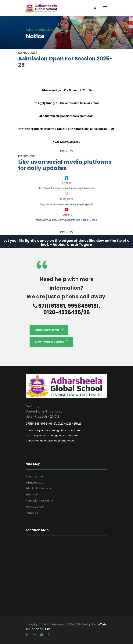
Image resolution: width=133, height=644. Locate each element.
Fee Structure (35, 507)
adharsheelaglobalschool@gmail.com (50, 441)
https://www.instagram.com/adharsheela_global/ (66, 204)
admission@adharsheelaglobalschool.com (53, 430)
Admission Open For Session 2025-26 (65, 62)
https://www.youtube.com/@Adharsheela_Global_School (66, 220)
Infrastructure (35, 483)
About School (35, 477)
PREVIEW (67, 151)
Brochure (32, 495)
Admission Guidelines (40, 501)
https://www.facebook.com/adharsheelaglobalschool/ (66, 188)
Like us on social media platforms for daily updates (65, 165)
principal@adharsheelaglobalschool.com (52, 435)
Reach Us (32, 513)
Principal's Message (38, 488)
